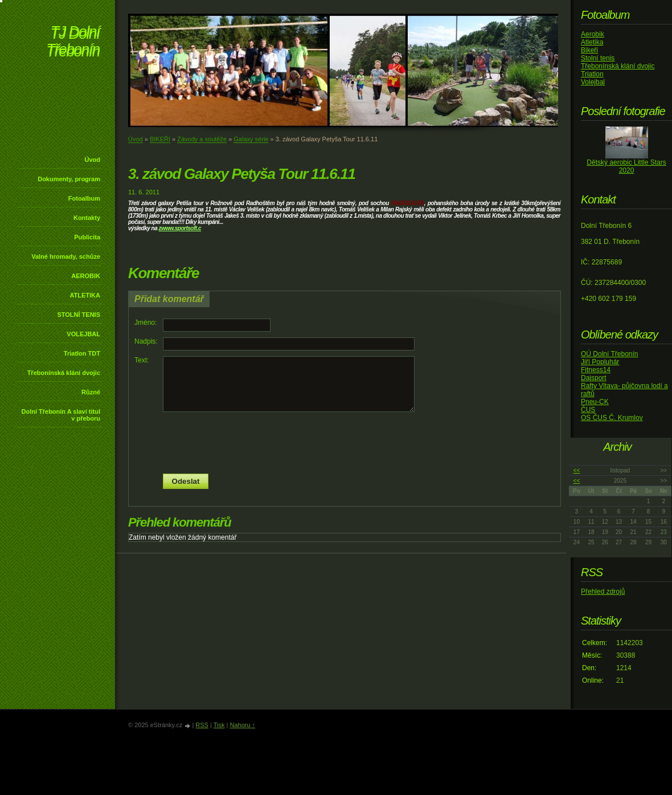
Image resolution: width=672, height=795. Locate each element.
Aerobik (593, 34)
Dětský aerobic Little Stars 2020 (626, 166)
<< (577, 470)
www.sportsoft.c (181, 228)
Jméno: (146, 323)
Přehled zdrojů (603, 592)
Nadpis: (146, 341)
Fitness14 (596, 370)
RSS (202, 725)
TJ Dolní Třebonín (73, 42)
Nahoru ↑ (242, 725)
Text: (142, 360)
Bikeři (589, 50)
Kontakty (87, 218)
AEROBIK (86, 276)
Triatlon (592, 74)
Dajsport (594, 378)
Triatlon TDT (82, 353)
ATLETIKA (85, 295)
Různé (91, 392)
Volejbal (593, 82)
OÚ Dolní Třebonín (610, 354)
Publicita (87, 237)
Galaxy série (251, 139)
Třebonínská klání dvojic (64, 373)
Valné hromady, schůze (66, 256)
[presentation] (345, 443)
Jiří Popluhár (600, 362)
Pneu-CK (595, 402)
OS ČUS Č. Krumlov (612, 418)
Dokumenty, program (69, 179)
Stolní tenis (598, 58)
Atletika (592, 42)
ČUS (588, 410)
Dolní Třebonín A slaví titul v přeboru (61, 415)
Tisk (219, 725)
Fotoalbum (84, 198)
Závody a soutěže (202, 139)
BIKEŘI (160, 139)
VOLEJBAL (83, 334)
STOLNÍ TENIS (79, 315)
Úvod (93, 160)
